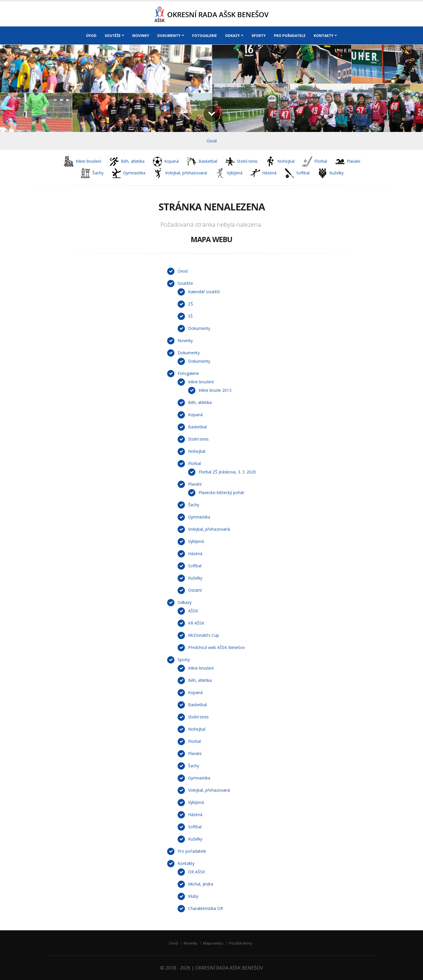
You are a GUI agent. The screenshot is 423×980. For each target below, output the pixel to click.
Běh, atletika (200, 402)
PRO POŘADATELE (290, 36)
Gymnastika (199, 517)
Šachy (194, 505)
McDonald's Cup (204, 635)
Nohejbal (197, 451)
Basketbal (197, 427)
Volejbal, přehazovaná (209, 529)
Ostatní (195, 590)
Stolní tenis (198, 439)
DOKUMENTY (169, 36)
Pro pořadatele (192, 851)
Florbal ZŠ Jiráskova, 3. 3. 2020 (227, 472)
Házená (195, 554)
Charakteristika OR (206, 908)
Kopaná (195, 415)
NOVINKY (141, 36)
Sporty (184, 660)
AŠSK (193, 611)
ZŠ (191, 304)
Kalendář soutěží (204, 292)
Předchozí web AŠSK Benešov (216, 647)
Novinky (185, 340)
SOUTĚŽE (113, 36)
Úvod (212, 141)
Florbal (194, 463)
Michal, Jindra (201, 884)
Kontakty (186, 863)
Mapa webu (213, 943)
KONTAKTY (324, 36)
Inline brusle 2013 (215, 390)
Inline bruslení (201, 382)
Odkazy (185, 602)
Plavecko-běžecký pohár (221, 492)
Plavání (195, 484)
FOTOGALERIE (205, 36)
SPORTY (259, 36)
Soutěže (185, 283)
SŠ (190, 316)
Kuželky (195, 578)
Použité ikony (241, 943)
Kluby (193, 896)
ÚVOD (91, 36)
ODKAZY (232, 36)
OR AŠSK (197, 872)
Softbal (195, 566)
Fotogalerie (188, 373)
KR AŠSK (196, 623)
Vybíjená (196, 541)
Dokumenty (199, 328)
